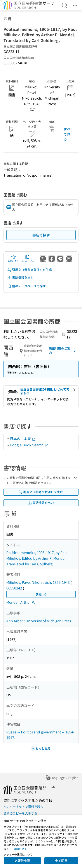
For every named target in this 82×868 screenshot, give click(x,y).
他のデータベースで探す (26, 286)
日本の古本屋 (23, 438)
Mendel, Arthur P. (21, 602)
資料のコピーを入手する (20, 813)
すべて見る (67, 134)
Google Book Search (29, 445)
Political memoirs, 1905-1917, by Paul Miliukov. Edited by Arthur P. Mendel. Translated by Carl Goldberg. (37, 558)
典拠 (41, 594)
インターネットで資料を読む (23, 807)
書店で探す (41, 235)
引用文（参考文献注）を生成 (30, 270)
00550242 (14, 588)
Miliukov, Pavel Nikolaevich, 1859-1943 (38, 582)
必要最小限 (22, 861)
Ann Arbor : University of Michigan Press (39, 621)
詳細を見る (20, 849)
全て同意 (61, 861)
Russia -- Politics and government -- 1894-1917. (40, 735)
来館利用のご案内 (63, 351)
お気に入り (13, 259)
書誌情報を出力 (20, 278)
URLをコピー (27, 259)
